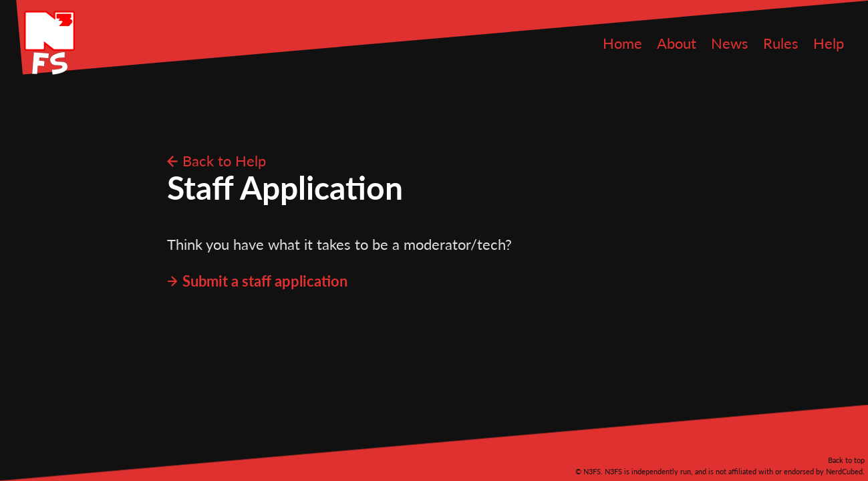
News (730, 43)
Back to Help (224, 161)
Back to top (846, 460)
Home (622, 43)
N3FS (49, 43)
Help (829, 43)
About (677, 43)
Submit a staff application (265, 281)
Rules (781, 43)
